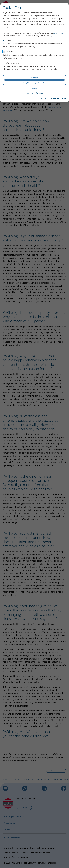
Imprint (43, 98)
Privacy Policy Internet (57, 98)
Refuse (34, 88)
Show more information (34, 93)
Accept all (34, 77)
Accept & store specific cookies (35, 83)
